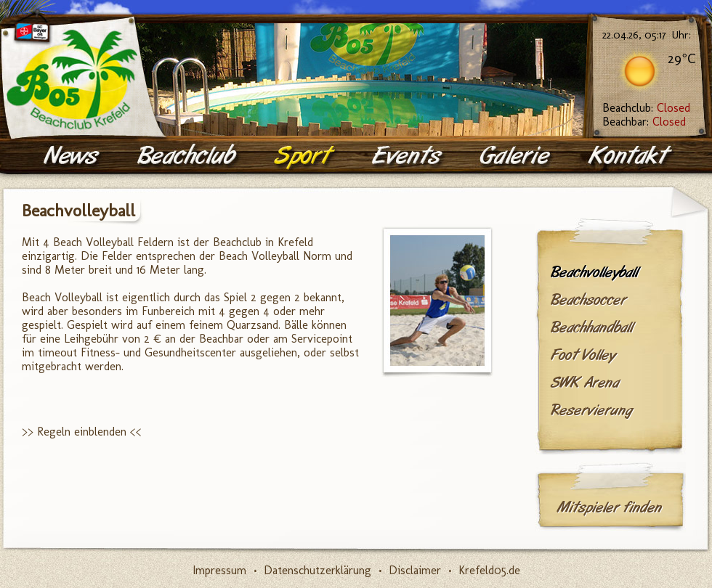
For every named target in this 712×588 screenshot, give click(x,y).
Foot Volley (583, 355)
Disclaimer (415, 570)
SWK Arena (585, 383)
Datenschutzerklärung (317, 570)
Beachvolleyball (594, 272)
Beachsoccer (588, 300)
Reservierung (591, 410)
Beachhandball (592, 327)
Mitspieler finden (609, 507)
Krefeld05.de (489, 570)
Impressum (219, 570)
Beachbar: (644, 122)
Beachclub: (646, 108)
